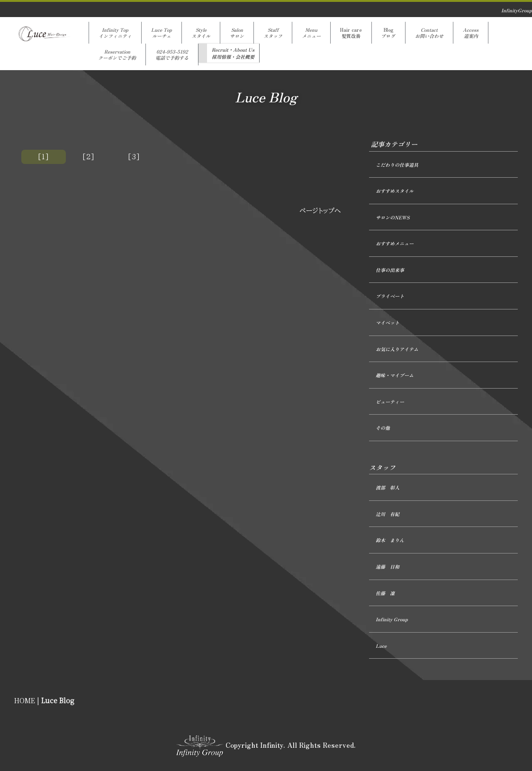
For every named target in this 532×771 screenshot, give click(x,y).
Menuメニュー (311, 33)
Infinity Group (392, 619)
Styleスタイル (201, 33)
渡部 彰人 (388, 487)
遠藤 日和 (388, 567)
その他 (383, 428)
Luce (381, 646)
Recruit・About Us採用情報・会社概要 (233, 53)
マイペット (388, 322)
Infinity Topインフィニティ (115, 33)
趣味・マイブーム (395, 375)
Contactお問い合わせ (429, 33)
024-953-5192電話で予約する (172, 54)
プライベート (390, 296)
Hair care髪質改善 (351, 33)
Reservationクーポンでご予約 (117, 54)
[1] (44, 157)
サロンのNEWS (392, 217)
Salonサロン (237, 33)
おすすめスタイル (395, 191)
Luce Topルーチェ (162, 33)
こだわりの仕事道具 (397, 165)
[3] (134, 157)
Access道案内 (471, 33)
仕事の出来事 (390, 270)
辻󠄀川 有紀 (388, 514)
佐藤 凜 (385, 593)
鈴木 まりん (390, 540)
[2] (89, 157)
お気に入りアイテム (397, 349)
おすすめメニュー (395, 243)
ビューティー (390, 402)
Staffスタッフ (273, 33)
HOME (25, 701)
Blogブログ (388, 33)
